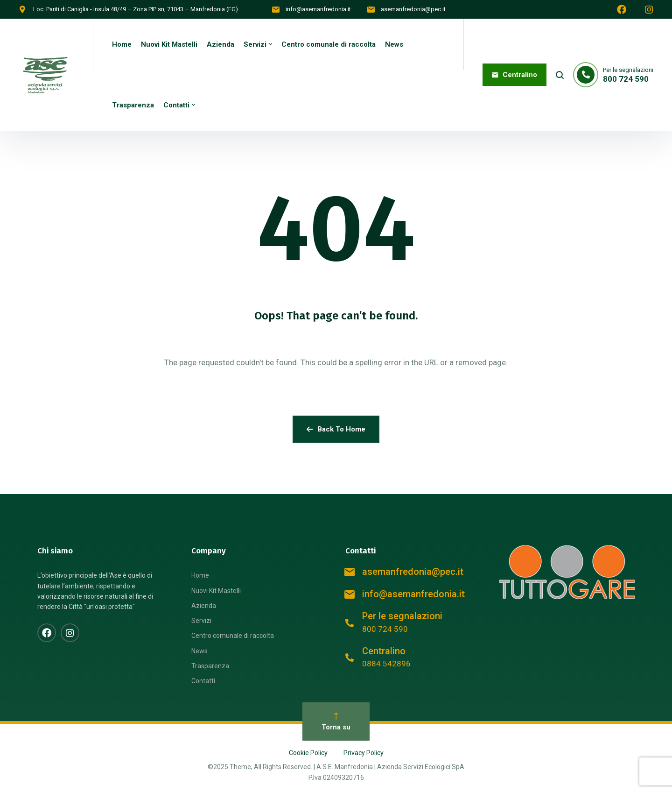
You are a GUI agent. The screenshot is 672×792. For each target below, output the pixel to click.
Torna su (336, 722)
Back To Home (336, 429)
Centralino (384, 651)
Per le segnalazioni (402, 616)
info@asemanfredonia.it (318, 9)
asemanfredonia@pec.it (413, 9)
